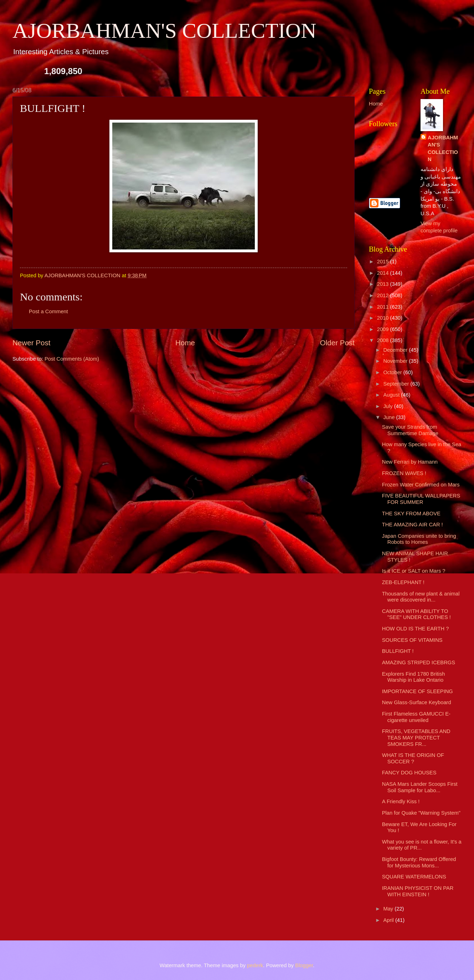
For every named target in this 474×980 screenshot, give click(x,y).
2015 (384, 262)
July (388, 406)
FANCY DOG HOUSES (409, 773)
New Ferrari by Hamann (410, 462)
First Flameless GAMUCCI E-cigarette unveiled (416, 717)
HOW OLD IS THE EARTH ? (416, 629)
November (396, 361)
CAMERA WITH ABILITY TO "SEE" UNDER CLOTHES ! (416, 614)
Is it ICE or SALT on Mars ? (414, 571)
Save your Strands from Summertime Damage (410, 430)
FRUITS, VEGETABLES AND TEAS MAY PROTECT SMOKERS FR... (416, 737)
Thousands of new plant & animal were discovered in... (421, 597)
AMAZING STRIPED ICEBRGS (419, 662)
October (393, 372)
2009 (384, 329)
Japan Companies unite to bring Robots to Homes (419, 539)
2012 (384, 295)
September (397, 384)
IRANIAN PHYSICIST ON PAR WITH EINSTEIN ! (418, 891)
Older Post (337, 343)
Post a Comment (48, 311)
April (389, 920)
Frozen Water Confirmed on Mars (421, 485)
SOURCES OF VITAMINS (412, 640)
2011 (384, 307)
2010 (384, 318)
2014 (384, 273)
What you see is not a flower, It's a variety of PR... (422, 845)
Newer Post (31, 343)
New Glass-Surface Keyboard (417, 702)
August (392, 395)
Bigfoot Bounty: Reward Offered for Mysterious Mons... (419, 862)
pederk (255, 965)
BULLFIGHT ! (398, 651)
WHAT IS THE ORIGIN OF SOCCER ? (413, 758)
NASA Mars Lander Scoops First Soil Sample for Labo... (420, 787)
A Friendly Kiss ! (401, 801)
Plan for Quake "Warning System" (421, 813)
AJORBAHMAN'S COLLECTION (164, 31)
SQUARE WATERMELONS (414, 877)
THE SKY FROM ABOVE (411, 514)
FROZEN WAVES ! (404, 473)
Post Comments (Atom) (72, 359)
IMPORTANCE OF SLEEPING (418, 691)
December (396, 350)
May (389, 909)
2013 (384, 284)
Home (185, 343)
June (390, 417)
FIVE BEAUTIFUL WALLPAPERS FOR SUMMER (421, 499)
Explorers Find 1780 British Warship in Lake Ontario (414, 677)
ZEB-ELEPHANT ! (403, 582)
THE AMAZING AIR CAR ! (413, 525)
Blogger (304, 965)
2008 (384, 340)
